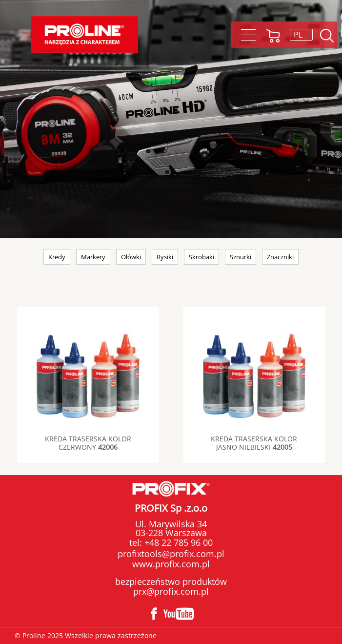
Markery (93, 257)
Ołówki (131, 257)
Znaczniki (280, 257)
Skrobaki (201, 257)
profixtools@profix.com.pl (171, 554)
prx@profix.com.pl (171, 591)
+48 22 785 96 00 (177, 542)
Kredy (57, 257)
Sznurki (241, 257)
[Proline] (84, 34)
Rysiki (165, 257)
